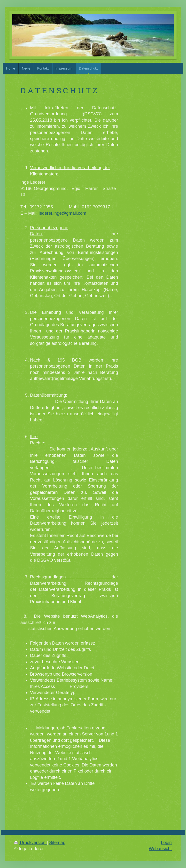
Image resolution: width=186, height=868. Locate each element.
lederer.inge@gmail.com (62, 213)
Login (166, 843)
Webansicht (160, 849)
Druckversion (31, 843)
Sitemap (57, 843)
